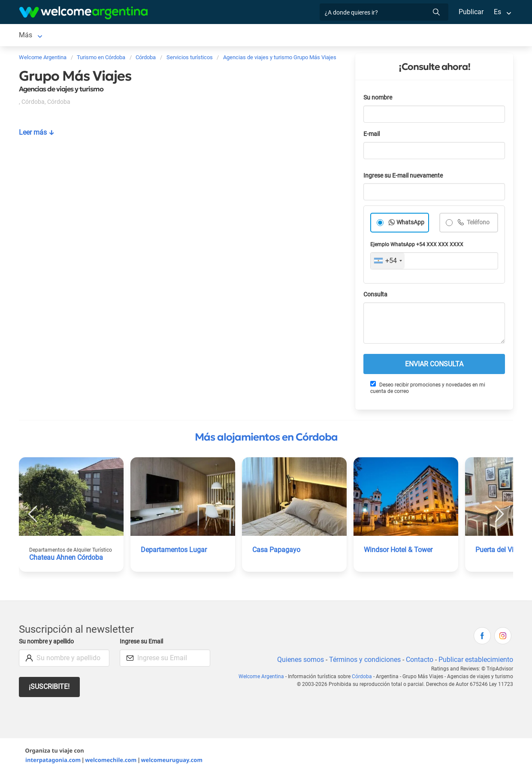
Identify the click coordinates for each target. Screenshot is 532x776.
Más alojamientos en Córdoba (266, 439)
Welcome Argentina (264, 678)
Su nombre (378, 99)
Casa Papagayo (276, 551)
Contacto (419, 661)
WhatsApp (411, 224)
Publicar (471, 12)
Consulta (376, 296)
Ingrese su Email (143, 643)
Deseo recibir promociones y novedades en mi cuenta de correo (427, 389)
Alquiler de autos (153, 36)
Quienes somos (298, 661)
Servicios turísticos (224, 36)
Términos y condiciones (363, 661)
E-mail (372, 136)
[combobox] (388, 263)
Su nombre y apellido (48, 643)
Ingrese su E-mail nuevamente (405, 177)
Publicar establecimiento (475, 661)
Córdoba (32, 36)
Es (497, 12)
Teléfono (478, 224)
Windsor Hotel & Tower (399, 551)
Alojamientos (81, 36)
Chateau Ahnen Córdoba (66, 559)
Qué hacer (346, 36)
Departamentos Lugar (174, 551)
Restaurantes (300, 36)
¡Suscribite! (50, 688)
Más (379, 36)
